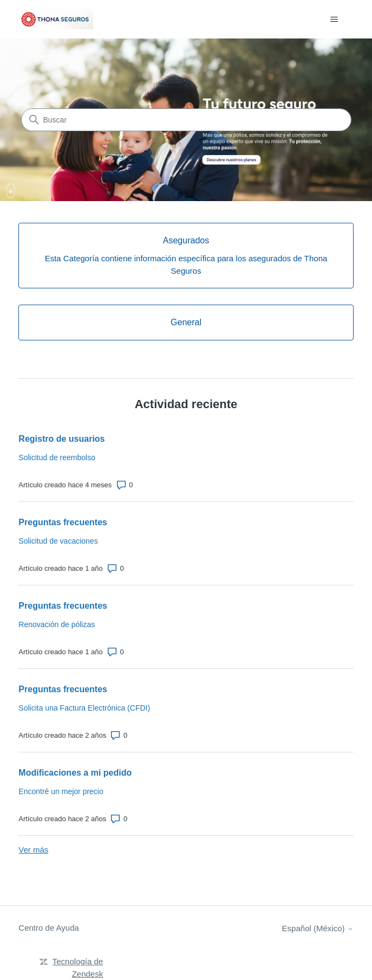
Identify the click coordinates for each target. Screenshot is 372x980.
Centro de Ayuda (48, 928)
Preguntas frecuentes (63, 522)
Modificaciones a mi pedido (75, 773)
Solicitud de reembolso (57, 457)
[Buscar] (186, 120)
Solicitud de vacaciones (58, 541)
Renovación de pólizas (57, 624)
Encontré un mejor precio (61, 791)
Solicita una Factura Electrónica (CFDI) (84, 708)
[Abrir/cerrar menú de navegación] (334, 20)
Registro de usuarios (61, 439)
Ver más (33, 850)
